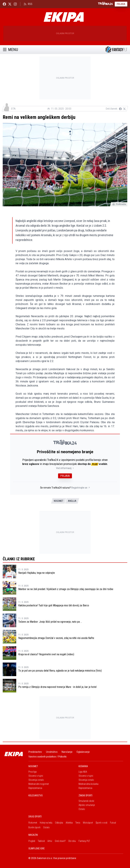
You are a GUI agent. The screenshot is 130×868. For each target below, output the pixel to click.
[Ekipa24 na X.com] (10, 4)
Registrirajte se (81, 488)
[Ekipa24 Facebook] (4, 4)
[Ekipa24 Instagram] (15, 4)
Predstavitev (35, 752)
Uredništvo (52, 752)
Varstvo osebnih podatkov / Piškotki (47, 757)
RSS (28, 4)
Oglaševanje (83, 752)
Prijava (121, 4)
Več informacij (65, 468)
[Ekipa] (64, 17)
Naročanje (67, 752)
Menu (10, 50)
